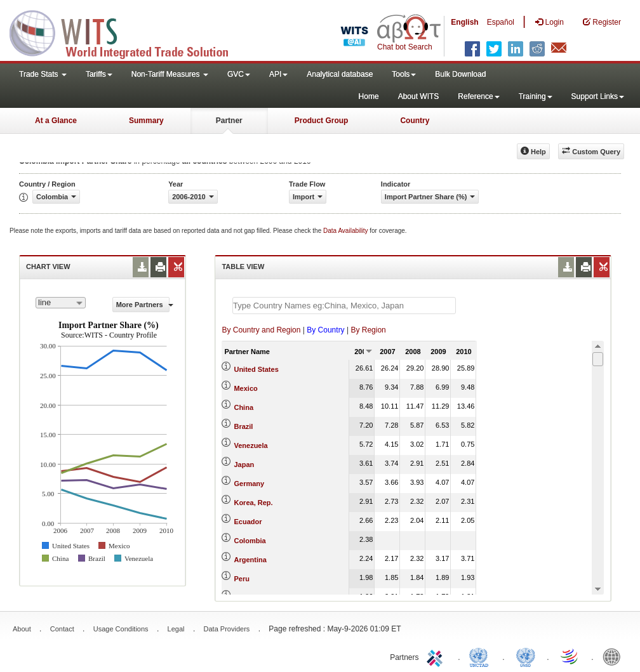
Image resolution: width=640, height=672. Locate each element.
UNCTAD (481, 656)
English (464, 22)
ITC (437, 656)
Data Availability (346, 231)
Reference (478, 96)
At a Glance (56, 121)
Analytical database (340, 74)
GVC (239, 74)
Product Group (322, 121)
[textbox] (344, 306)
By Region (368, 330)
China (243, 407)
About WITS (419, 96)
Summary (146, 121)
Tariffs (99, 74)
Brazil (243, 426)
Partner (229, 121)
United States (256, 369)
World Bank (615, 656)
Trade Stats (43, 74)
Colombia (250, 541)
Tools (404, 74)
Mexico (245, 388)
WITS (127, 32)
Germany (249, 484)
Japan (244, 464)
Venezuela (250, 445)
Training (536, 96)
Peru (241, 579)
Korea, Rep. (253, 503)
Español (501, 22)
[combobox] (61, 303)
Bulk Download (460, 74)
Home (369, 96)
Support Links (598, 96)
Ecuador (248, 522)
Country (415, 121)
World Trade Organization (570, 656)
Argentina (250, 560)
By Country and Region (261, 330)
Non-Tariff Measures (170, 74)
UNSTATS (526, 656)
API (278, 74)
